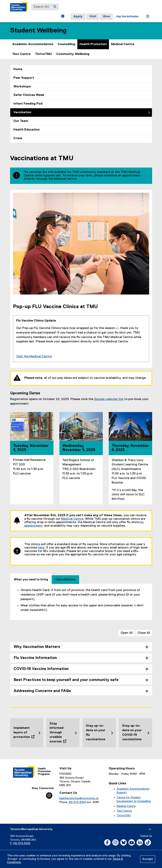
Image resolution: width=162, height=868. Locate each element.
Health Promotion (93, 44)
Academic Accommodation (33, 44)
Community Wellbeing (73, 54)
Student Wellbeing (38, 31)
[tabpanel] (81, 600)
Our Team (21, 121)
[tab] (31, 579)
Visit (93, 17)
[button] (63, 17)
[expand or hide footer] (150, 829)
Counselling (66, 44)
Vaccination (22, 112)
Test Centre (21, 54)
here (41, 548)
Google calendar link (109, 399)
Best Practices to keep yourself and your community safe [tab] (66, 680)
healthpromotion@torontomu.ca (79, 798)
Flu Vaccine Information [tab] (35, 658)
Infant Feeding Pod (28, 104)
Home (18, 69)
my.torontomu (127, 17)
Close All (144, 633)
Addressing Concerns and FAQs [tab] (42, 691)
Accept (148, 859)
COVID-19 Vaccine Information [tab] (41, 669)
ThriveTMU (43, 54)
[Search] (55, 7)
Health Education (27, 130)
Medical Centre (123, 44)
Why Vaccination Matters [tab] (37, 647)
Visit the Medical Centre (34, 357)
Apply (78, 17)
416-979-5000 (77, 802)
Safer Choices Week (29, 95)
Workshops (22, 87)
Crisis (18, 138)
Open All (127, 633)
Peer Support (24, 78)
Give (106, 17)
